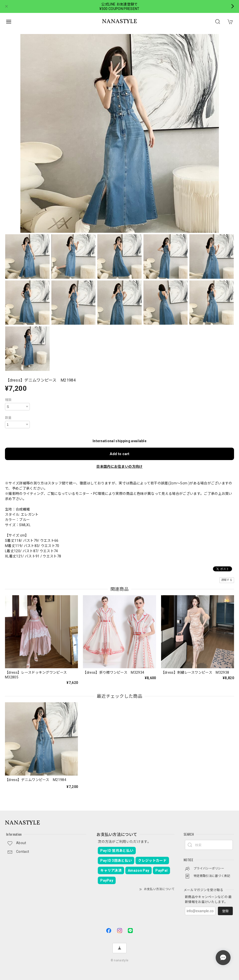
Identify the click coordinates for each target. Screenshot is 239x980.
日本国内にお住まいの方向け (119, 467)
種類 (8, 400)
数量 (8, 418)
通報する (227, 580)
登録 (225, 911)
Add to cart (119, 454)
